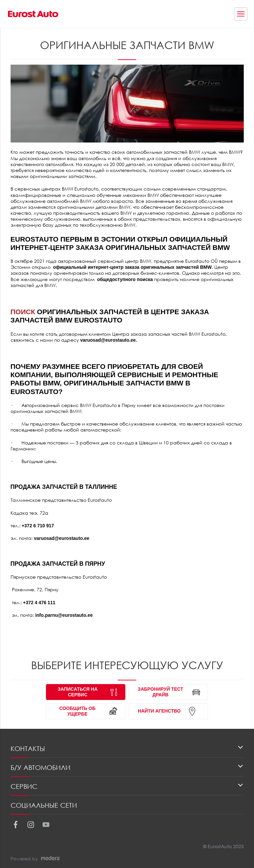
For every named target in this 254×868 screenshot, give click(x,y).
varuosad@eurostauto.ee (108, 340)
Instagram (31, 824)
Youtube (46, 824)
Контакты (28, 749)
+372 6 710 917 (38, 526)
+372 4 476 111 (39, 603)
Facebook (15, 824)
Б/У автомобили (41, 767)
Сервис (24, 786)
